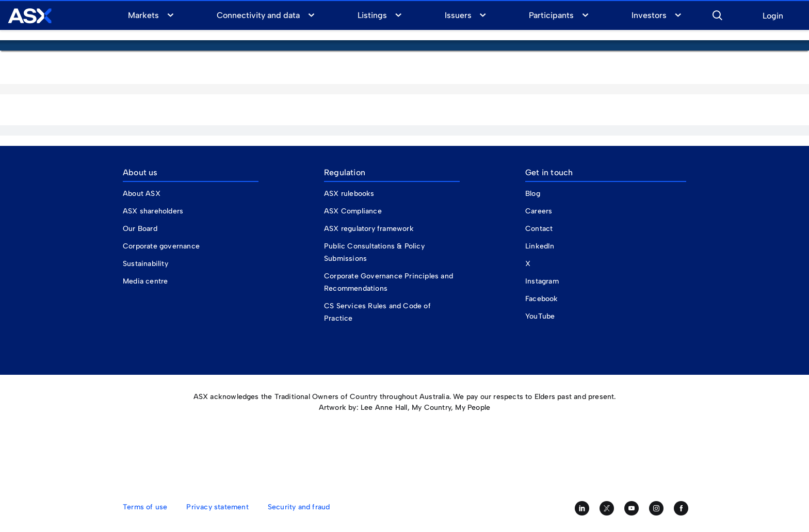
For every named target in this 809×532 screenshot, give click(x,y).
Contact (539, 229)
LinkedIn (540, 246)
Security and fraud (299, 507)
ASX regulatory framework (369, 229)
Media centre (145, 281)
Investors (649, 15)
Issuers (458, 15)
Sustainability (145, 264)
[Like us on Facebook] (681, 508)
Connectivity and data (258, 15)
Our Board (140, 229)
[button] (717, 14)
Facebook (542, 299)
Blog (533, 194)
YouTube (540, 316)
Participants (551, 15)
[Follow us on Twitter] (607, 508)
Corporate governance (161, 246)
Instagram (542, 281)
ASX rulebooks (349, 194)
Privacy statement (217, 507)
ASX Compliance (353, 211)
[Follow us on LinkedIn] (582, 508)
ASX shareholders (154, 211)
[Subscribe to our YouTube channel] (632, 508)
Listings (372, 15)
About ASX (142, 194)
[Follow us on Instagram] (656, 508)
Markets (143, 15)
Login (773, 16)
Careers (539, 211)
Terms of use (145, 507)
